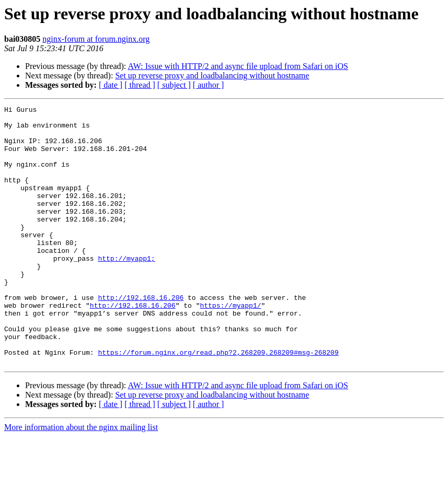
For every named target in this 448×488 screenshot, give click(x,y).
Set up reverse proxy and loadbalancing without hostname (212, 75)
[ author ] (209, 85)
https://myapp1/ (230, 346)
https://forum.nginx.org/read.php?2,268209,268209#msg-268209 (218, 402)
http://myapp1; (126, 289)
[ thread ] (140, 85)
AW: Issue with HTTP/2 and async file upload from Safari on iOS (238, 66)
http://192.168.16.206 (141, 336)
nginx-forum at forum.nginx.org (96, 39)
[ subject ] (174, 85)
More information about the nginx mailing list (81, 479)
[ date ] (111, 85)
